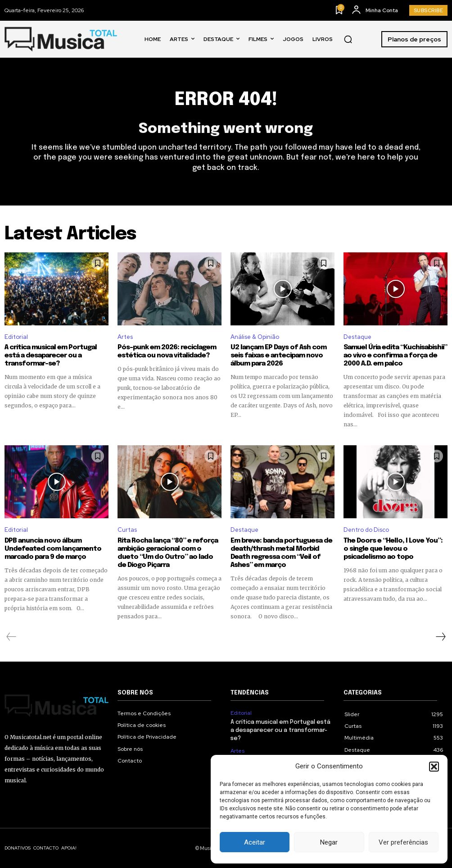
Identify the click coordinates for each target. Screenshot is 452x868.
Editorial (16, 337)
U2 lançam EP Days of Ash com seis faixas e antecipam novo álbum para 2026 (278, 356)
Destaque (357, 337)
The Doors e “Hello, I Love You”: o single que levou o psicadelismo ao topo (393, 549)
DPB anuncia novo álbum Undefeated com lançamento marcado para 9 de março (53, 549)
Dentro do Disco (366, 530)
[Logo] (61, 39)
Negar (329, 842)
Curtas (127, 530)
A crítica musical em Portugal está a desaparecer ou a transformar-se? (51, 356)
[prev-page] (11, 637)
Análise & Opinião (255, 337)
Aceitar (255, 842)
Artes (125, 337)
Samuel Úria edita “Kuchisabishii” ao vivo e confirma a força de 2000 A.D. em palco (395, 356)
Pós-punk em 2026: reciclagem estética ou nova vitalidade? (167, 352)
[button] (434, 767)
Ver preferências (403, 842)
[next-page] (440, 637)
